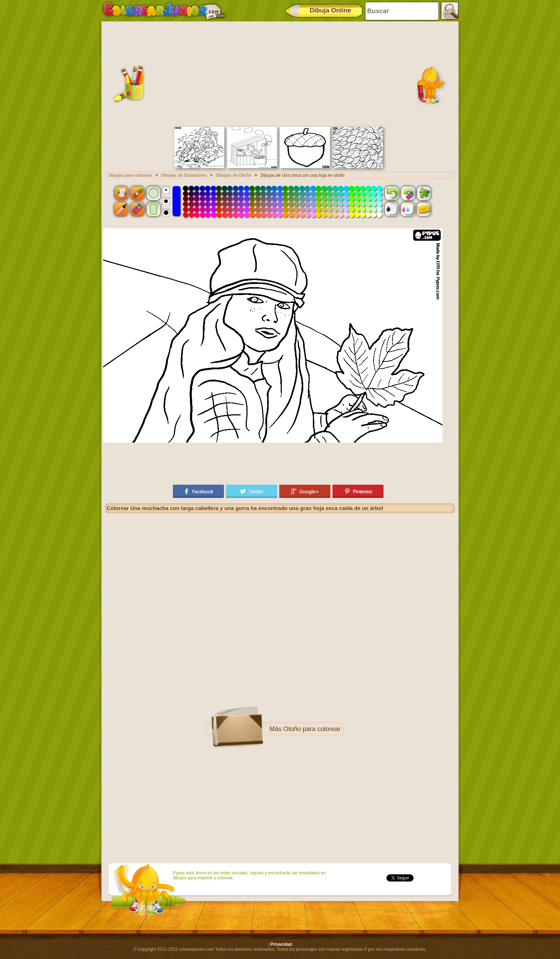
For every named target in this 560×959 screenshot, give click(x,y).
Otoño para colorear (312, 729)
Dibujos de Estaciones (184, 175)
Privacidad (281, 944)
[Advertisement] (280, 73)
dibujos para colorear (130, 175)
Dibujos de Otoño (234, 175)
